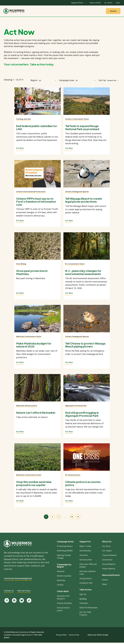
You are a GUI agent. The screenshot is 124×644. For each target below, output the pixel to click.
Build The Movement (88, 609)
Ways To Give (85, 547)
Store (118, 3)
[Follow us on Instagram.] (7, 602)
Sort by (102, 81)
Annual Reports (109, 565)
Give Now (84, 556)
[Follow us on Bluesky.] (22, 602)
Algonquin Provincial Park (76, 407)
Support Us (85, 543)
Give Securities (86, 561)
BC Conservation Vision (75, 265)
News (105, 585)
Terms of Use (74, 636)
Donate (113, 12)
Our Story (106, 547)
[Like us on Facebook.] (14, 602)
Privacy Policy (61, 636)
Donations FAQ (86, 584)
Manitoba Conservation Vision (29, 338)
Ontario (60, 586)
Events (105, 581)
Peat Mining (21, 265)
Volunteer (84, 604)
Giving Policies (86, 580)
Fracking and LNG (23, 120)
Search (110, 3)
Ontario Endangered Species (77, 193)
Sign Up (83, 595)
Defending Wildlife (65, 552)
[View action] (38, 104)
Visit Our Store (24, 592)
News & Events (95, 3)
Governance (107, 561)
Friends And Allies (64, 604)
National (61, 573)
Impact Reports (109, 570)
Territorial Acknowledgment (18, 580)
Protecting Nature (65, 547)
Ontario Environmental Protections (31, 193)
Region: (34, 81)
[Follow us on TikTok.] (29, 602)
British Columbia (64, 577)
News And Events (111, 576)
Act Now (83, 600)
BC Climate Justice (73, 476)
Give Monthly (85, 552)
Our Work (56, 12)
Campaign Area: (67, 81)
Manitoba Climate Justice (27, 407)
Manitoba (61, 582)
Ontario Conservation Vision (77, 120)
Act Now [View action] (20, 149)
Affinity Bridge (102, 636)
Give (84, 12)
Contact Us (9, 592)
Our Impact (107, 552)
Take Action (71, 12)
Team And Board (109, 556)
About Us (42, 12)
